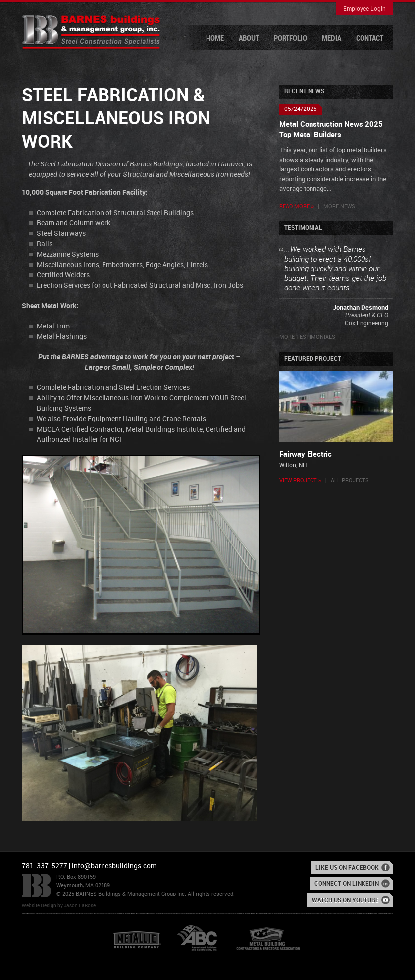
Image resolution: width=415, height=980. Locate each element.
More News (339, 207)
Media (332, 39)
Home (215, 39)
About (249, 39)
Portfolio (290, 39)
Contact (370, 39)
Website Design (39, 906)
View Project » (300, 481)
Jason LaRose (80, 906)
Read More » (297, 207)
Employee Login (364, 9)
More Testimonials (307, 337)
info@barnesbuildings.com (114, 866)
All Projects (350, 481)
